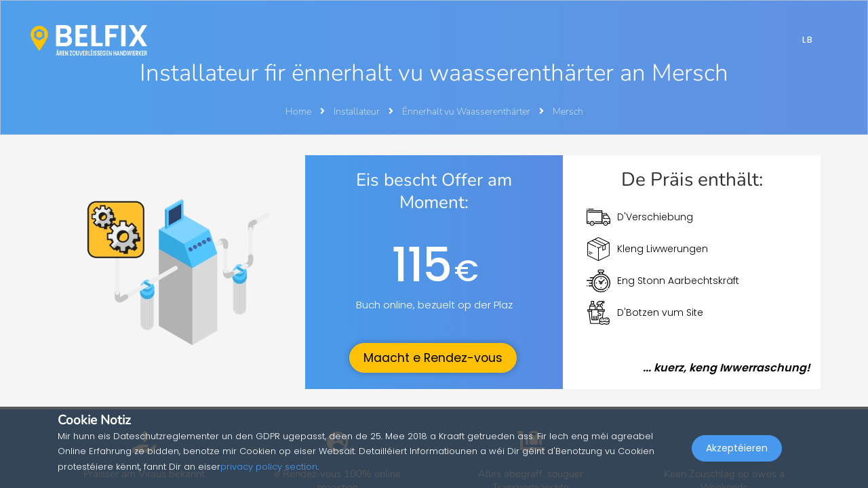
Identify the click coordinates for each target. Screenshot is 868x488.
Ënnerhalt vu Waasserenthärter (467, 111)
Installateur (358, 111)
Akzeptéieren (737, 458)
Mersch (568, 111)
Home (298, 111)
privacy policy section (269, 467)
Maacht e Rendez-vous (433, 358)
